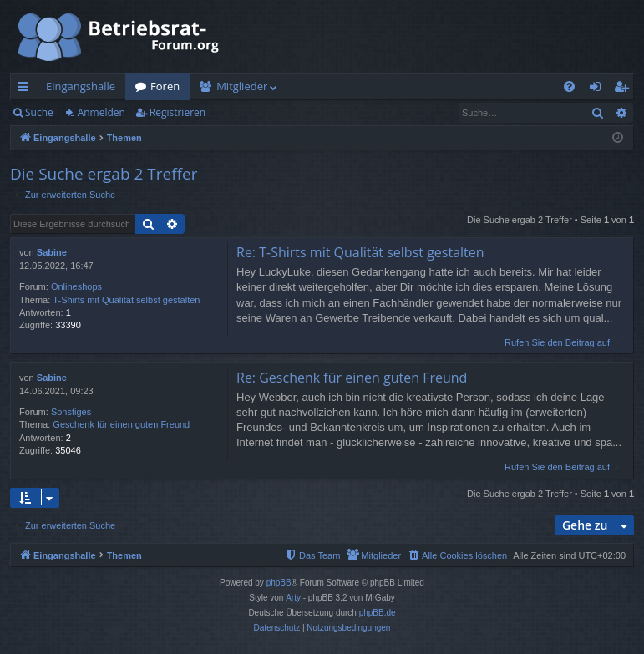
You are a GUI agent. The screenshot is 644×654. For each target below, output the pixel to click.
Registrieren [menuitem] (625, 89)
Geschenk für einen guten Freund (121, 424)
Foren (165, 86)
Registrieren (177, 112)
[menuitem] (569, 86)
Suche (39, 112)
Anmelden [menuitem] (600, 89)
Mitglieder (242, 86)
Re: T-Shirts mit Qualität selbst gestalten (360, 252)
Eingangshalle (81, 86)
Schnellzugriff (26, 89)
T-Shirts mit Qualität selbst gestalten (126, 300)
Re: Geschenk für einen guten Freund (352, 378)
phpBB (279, 583)
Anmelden (101, 112)
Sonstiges (71, 412)
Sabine (52, 252)
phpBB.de (378, 613)
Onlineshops (76, 286)
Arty (293, 598)
